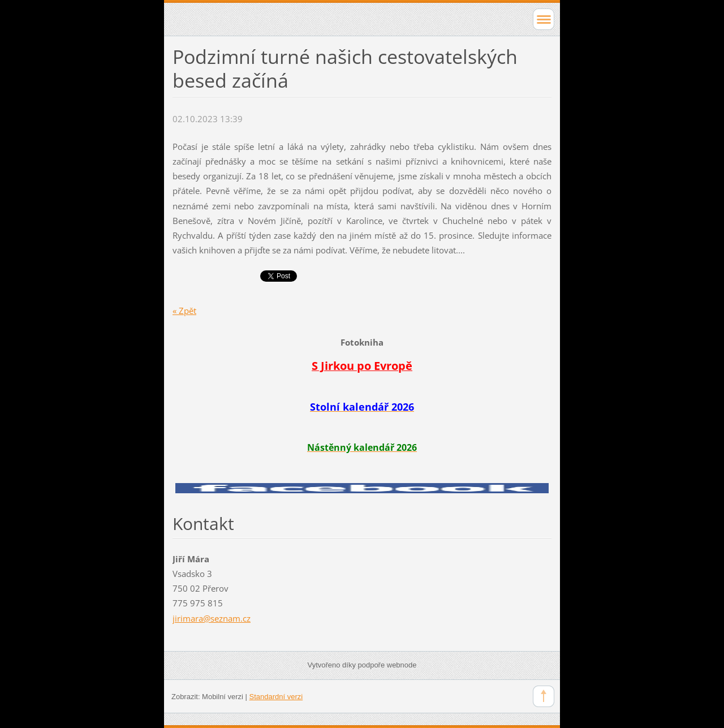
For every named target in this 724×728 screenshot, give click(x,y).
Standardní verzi (276, 697)
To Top (544, 696)
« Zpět (184, 311)
